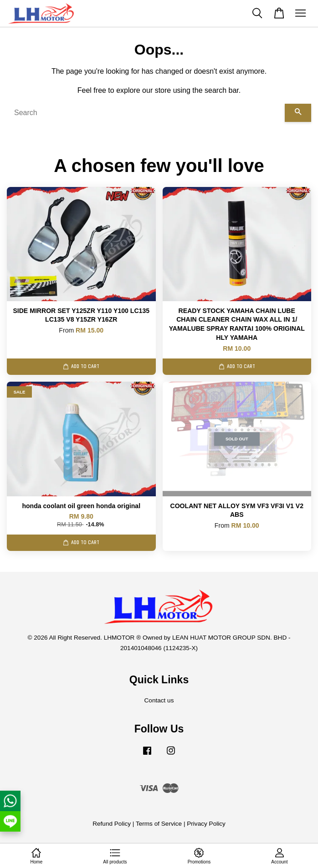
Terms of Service (159, 824)
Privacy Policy (206, 824)
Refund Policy (112, 824)
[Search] (146, 113)
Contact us (159, 700)
